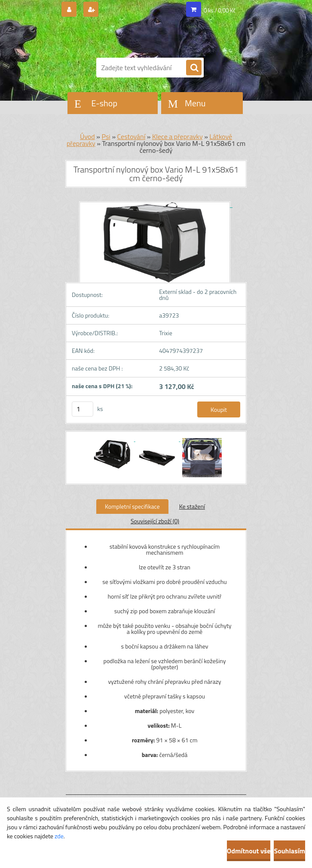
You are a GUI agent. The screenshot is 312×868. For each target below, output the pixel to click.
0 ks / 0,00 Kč (220, 10)
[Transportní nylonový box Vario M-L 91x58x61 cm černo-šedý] (156, 205)
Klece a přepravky (177, 136)
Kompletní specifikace (132, 506)
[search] (194, 68)
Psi (106, 136)
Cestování (132, 136)
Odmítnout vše (249, 851)
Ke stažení (192, 506)
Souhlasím (289, 851)
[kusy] (83, 409)
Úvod (87, 136)
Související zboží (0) (155, 521)
